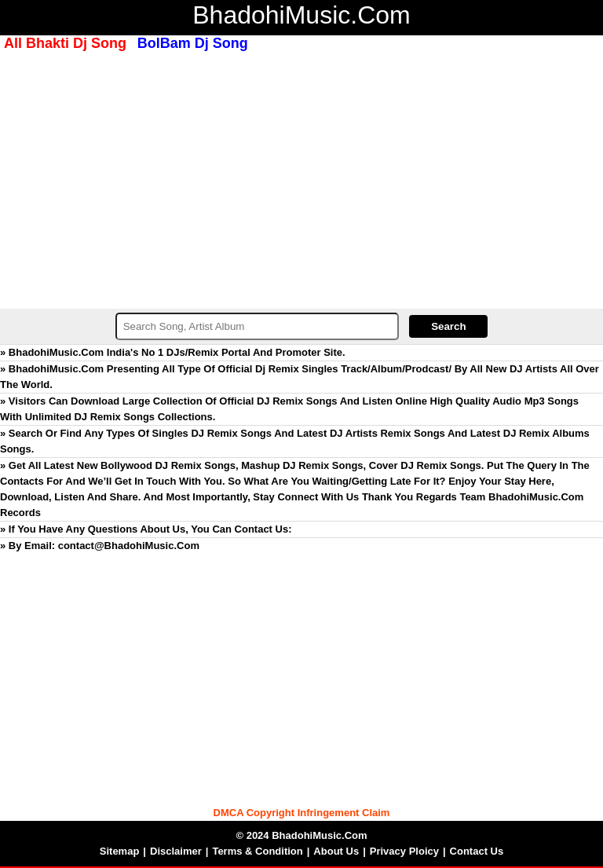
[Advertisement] (301, 178)
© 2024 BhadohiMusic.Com (301, 835)
